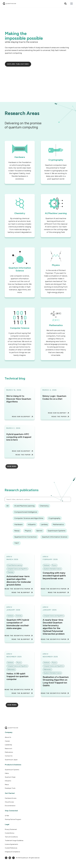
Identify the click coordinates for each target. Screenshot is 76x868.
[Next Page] (10, 466)
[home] (9, 4)
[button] (71, 4)
